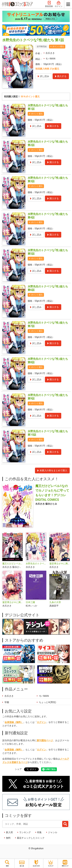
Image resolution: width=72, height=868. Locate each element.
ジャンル (53, 832)
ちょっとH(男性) (48, 702)
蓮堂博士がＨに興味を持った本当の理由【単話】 (12, 602)
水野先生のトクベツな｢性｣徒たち (36, 564)
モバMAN (50, 59)
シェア (18, 769)
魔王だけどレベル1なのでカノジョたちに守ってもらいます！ (12, 564)
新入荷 (9, 832)
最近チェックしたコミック (31, 838)
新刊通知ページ (45, 740)
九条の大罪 (55, 602)
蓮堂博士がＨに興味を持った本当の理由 (60, 564)
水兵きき (50, 53)
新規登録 (49, 4)
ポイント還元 (58, 46)
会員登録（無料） (14, 722)
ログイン (59, 4)
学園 (7, 702)
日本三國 (30, 602)
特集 (39, 832)
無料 (8, 838)
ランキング (25, 832)
